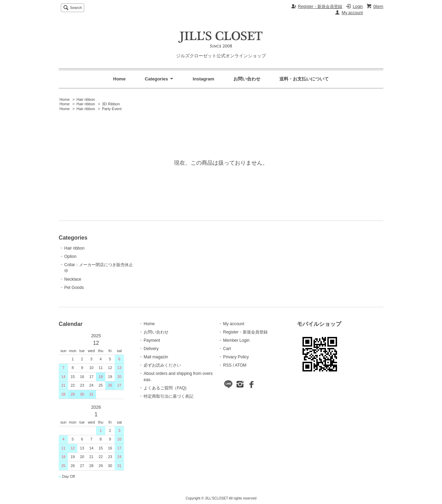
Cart (227, 349)
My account (352, 13)
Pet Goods (74, 288)
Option (70, 256)
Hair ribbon (86, 99)
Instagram (203, 79)
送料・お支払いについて (304, 79)
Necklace (73, 279)
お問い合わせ (247, 79)
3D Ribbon (111, 104)
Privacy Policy (236, 357)
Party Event (112, 109)
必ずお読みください (162, 365)
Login (358, 7)
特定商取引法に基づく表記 (169, 396)
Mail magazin (156, 357)
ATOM (241, 365)
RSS (227, 365)
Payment (152, 340)
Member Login (236, 340)
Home (119, 79)
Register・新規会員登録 (320, 7)
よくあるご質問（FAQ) (165, 388)
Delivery (151, 349)
